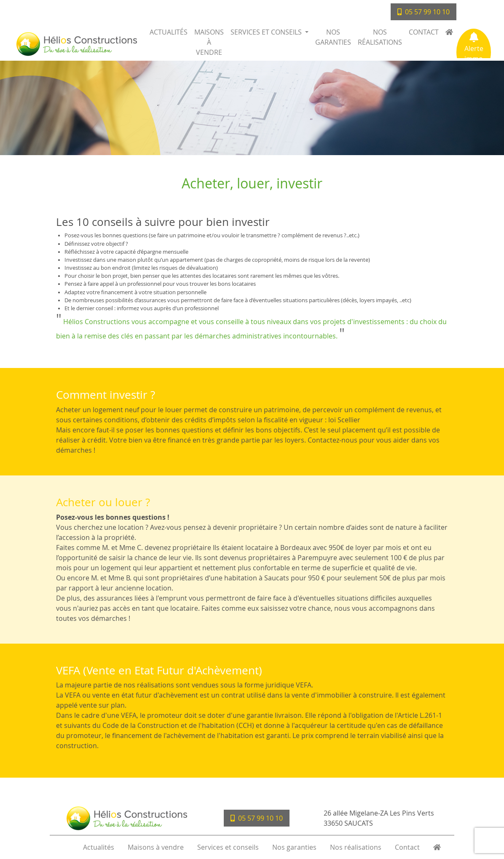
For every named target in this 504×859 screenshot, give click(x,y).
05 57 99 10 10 (424, 12)
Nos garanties (333, 37)
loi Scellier (344, 420)
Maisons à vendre (209, 42)
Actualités (169, 32)
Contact (424, 32)
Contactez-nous (332, 440)
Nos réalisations (380, 37)
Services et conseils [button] (267, 32)
